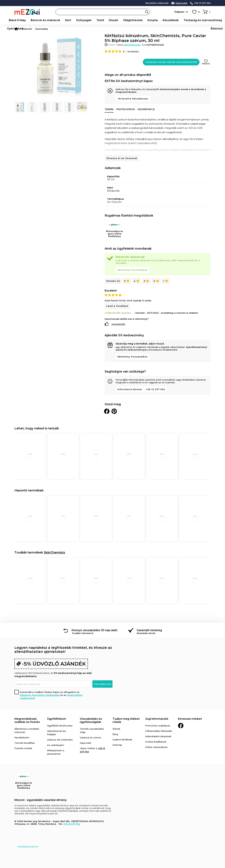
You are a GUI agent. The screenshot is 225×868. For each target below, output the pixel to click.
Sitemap (117, 745)
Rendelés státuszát (157, 3)
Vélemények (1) (146, 109)
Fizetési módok (126, 109)
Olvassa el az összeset (122, 158)
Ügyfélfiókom (57, 719)
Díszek (97, 20)
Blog (115, 734)
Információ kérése (130, 389)
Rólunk (116, 729)
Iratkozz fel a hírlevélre (60, 740)
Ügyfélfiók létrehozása (60, 726)
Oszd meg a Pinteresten (114, 411)
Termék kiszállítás (25, 743)
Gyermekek (202, 20)
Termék (109, 109)
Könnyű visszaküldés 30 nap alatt (94, 630)
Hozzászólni (118, 324)
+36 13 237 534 (202, 3)
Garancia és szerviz (91, 738)
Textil (86, 20)
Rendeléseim (22, 738)
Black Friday (16, 20)
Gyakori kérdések (122, 740)
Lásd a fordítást (117, 306)
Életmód (218, 20)
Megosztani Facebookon (107, 411)
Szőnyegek (72, 20)
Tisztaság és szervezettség (174, 20)
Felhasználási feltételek (159, 731)
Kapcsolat (181, 3)
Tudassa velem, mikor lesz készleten (171, 62)
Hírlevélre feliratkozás (133, 99)
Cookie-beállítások (156, 742)
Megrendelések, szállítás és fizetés (27, 720)
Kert (59, 20)
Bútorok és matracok (40, 20)
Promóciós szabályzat (158, 726)
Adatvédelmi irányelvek (158, 736)
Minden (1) (113, 281)
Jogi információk (157, 719)
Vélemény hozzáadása (132, 270)
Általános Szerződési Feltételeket (40, 695)
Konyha (131, 20)
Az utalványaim (56, 745)
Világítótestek (114, 20)
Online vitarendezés (156, 747)
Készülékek (146, 20)
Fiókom (179, 12)
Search (147, 12)
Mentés (206, 64)
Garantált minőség (149, 630)
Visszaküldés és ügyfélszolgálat (91, 720)
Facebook (181, 726)
